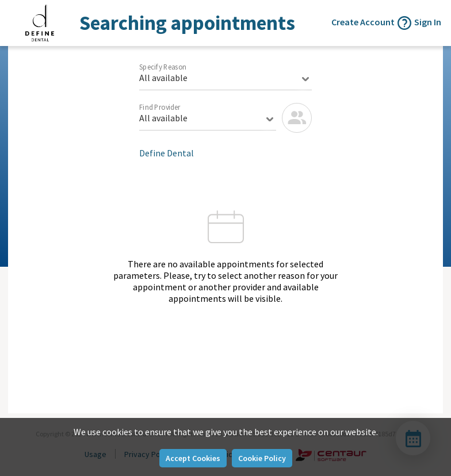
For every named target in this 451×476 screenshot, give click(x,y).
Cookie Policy (262, 458)
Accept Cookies (193, 458)
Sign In (428, 22)
